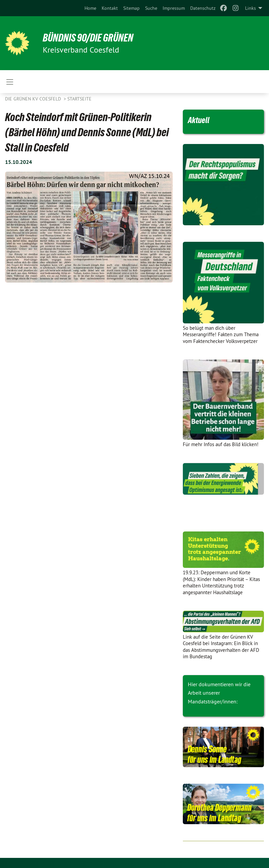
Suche (151, 8)
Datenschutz (203, 8)
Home (90, 8)
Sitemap (131, 8)
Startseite (79, 99)
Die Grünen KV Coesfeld (34, 99)
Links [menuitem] (250, 8)
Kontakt (110, 8)
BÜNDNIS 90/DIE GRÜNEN (88, 38)
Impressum (174, 8)
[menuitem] (90, 8)
